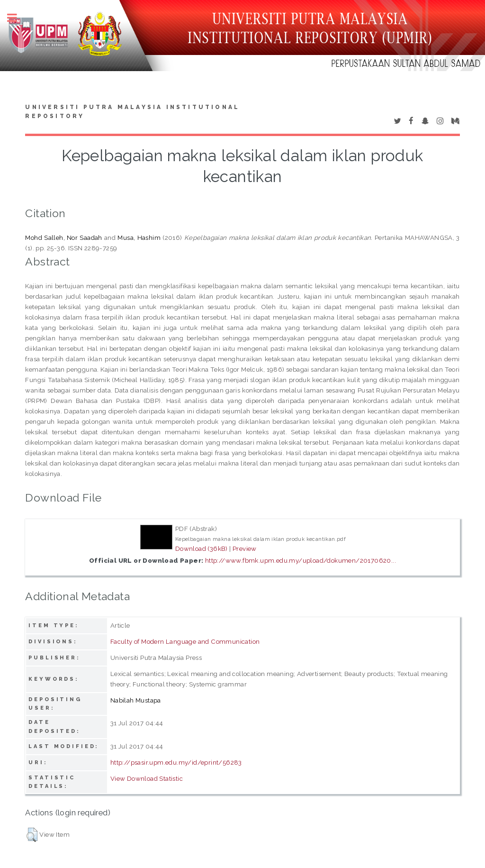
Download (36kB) (202, 548)
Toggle (17, 18)
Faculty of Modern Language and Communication (185, 641)
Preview (245, 548)
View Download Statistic (147, 778)
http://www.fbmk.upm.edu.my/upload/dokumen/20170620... (301, 560)
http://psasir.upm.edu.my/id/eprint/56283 (176, 762)
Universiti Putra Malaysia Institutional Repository (132, 112)
